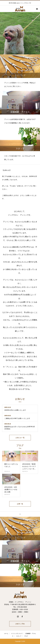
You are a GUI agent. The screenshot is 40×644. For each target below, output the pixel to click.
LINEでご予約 (20, 624)
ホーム (6, 634)
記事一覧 (20, 504)
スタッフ (19, 636)
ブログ (26, 636)
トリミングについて (17, 634)
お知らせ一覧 (20, 438)
